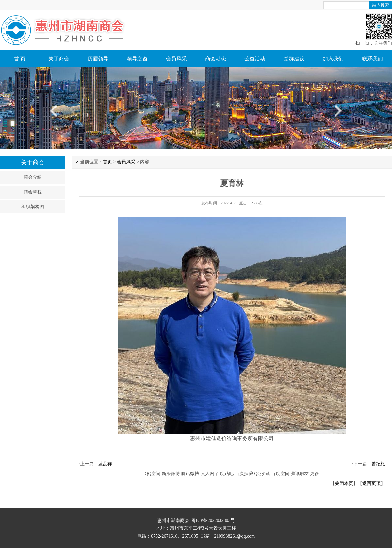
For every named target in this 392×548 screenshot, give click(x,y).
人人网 (207, 474)
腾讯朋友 (300, 474)
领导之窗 (137, 59)
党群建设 (294, 59)
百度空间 (280, 474)
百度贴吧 (224, 474)
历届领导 (98, 59)
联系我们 (372, 59)
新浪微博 (171, 474)
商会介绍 (33, 177)
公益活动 (255, 59)
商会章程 (33, 192)
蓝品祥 (105, 464)
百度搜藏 (244, 474)
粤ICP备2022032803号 (213, 520)
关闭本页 (344, 483)
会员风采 (176, 59)
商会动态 (216, 59)
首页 (107, 162)
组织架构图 (33, 207)
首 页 (20, 59)
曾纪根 (378, 464)
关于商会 (59, 59)
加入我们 (333, 59)
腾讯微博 (190, 474)
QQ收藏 (262, 474)
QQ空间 (153, 474)
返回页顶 (371, 483)
